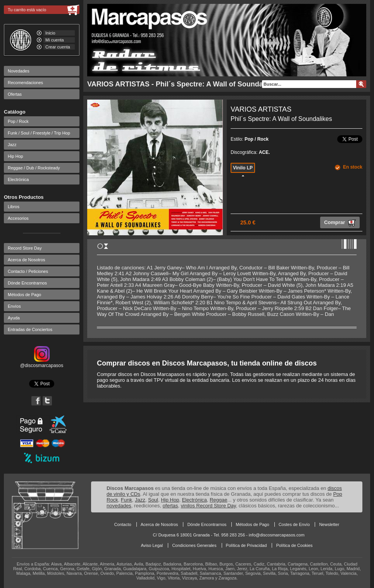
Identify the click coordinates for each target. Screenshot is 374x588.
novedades (119, 506)
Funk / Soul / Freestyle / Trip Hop (39, 133)
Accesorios (18, 218)
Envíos (14, 306)
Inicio (50, 33)
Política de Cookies (294, 545)
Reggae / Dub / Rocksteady (34, 168)
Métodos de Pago (24, 295)
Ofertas (15, 94)
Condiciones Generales (194, 545)
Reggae (219, 500)
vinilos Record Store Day (209, 506)
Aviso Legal (152, 545)
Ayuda (14, 318)
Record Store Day (25, 248)
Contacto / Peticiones (28, 271)
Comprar (340, 223)
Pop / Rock (18, 121)
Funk (127, 500)
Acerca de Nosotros (27, 260)
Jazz (12, 145)
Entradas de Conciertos (30, 329)
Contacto (123, 524)
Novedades (19, 71)
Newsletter (329, 524)
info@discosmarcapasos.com (277, 535)
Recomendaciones (25, 83)
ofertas (171, 506)
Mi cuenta (55, 40)
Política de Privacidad (246, 545)
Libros (14, 207)
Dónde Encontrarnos (27, 283)
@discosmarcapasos (42, 363)
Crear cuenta (58, 47)
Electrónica (18, 179)
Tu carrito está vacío (27, 10)
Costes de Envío (294, 524)
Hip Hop (16, 156)
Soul (153, 500)
